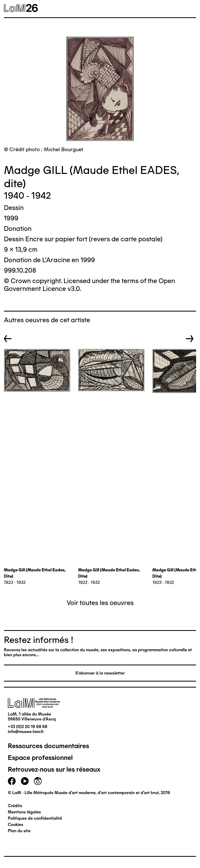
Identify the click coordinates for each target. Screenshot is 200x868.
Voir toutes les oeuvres (100, 603)
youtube (25, 781)
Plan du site (19, 831)
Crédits (15, 806)
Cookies (15, 825)
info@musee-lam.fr (26, 732)
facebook (12, 781)
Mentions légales (24, 812)
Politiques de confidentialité (35, 818)
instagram (38, 781)
